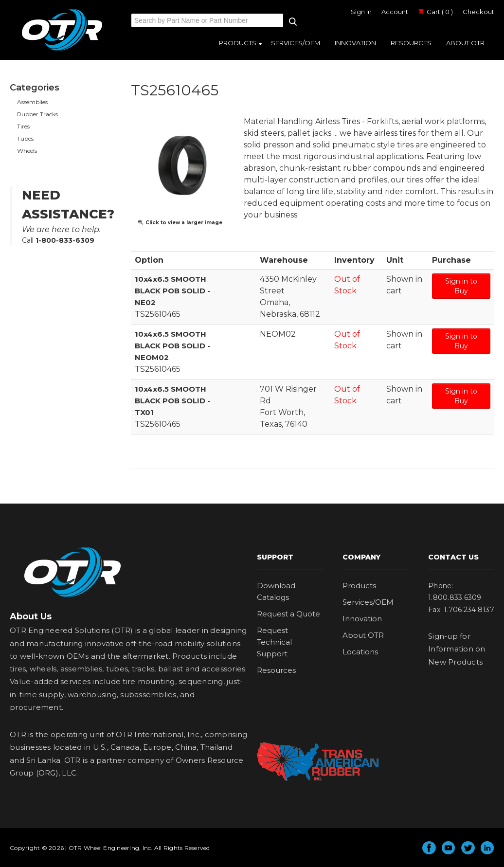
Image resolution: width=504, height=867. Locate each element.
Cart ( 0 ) (435, 12)
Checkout (478, 12)
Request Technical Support (274, 642)
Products (238, 43)
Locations (360, 652)
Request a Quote (288, 614)
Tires (23, 126)
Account (395, 12)
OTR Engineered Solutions (62, 50)
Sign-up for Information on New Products (457, 649)
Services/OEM (296, 43)
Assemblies (32, 102)
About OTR (465, 43)
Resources (411, 43)
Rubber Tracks (37, 114)
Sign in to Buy (461, 286)
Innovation (355, 43)
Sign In (361, 12)
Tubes (25, 138)
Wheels (27, 151)
